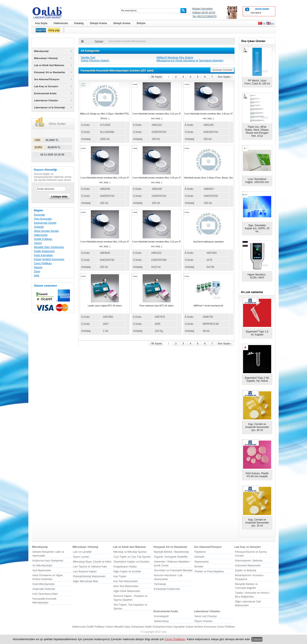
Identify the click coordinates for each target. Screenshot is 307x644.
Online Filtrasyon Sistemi (95, 61)
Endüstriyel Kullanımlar (167, 589)
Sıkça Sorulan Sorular (46, 231)
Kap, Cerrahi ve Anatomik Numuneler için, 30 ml (257, 427)
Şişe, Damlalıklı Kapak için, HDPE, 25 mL (257, 228)
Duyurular (39, 215)
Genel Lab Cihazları (206, 616)
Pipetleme (200, 552)
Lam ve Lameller (82, 552)
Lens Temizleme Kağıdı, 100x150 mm (257, 181)
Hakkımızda (41, 235)
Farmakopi (160, 584)
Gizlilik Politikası (43, 239)
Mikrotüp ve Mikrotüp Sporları (130, 552)
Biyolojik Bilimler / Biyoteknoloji (171, 552)
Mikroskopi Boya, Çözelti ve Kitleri (92, 562)
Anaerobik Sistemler (44, 589)
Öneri (37, 271)
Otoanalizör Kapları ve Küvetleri (131, 562)
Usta (164, 632)
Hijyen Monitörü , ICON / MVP (257, 276)
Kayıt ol (41, 30)
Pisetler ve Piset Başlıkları (209, 571)
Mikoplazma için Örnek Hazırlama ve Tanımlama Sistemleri (190, 61)
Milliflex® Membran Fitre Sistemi (175, 58)
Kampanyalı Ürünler (45, 223)
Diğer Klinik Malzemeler (127, 591)
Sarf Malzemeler (42, 570)
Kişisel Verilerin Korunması (49, 259)
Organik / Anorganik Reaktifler (171, 557)
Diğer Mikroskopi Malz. (86, 581)
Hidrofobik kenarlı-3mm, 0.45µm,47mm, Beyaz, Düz (209, 178)
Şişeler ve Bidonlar (246, 570)
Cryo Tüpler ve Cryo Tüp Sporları (132, 557)
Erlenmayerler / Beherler (249, 561)
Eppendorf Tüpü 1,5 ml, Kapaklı (257, 333)
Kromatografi (161, 616)
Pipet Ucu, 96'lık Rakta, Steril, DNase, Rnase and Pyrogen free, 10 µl (257, 131)
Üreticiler (39, 227)
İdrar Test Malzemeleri (126, 586)
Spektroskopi (161, 621)
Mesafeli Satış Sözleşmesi (49, 247)
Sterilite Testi (88, 58)
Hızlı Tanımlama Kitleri (45, 594)
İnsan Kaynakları (43, 255)
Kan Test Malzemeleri (126, 581)
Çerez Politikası (43, 263)
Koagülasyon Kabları (125, 567)
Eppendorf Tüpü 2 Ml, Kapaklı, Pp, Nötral (257, 379)
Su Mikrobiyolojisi (42, 566)
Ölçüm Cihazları (203, 621)
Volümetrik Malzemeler (248, 566)
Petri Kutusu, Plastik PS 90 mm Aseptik (257, 475)
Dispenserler (202, 562)
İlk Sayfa (156, 77)
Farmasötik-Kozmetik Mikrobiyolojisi (99, 41)
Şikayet (38, 267)
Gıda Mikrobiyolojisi (43, 584)
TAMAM (257, 639)
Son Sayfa (225, 77)
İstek (37, 276)
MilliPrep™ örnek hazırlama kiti (209, 306)
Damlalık (199, 557)
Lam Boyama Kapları (85, 571)
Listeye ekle (59, 197)
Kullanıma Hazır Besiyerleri (48, 561)
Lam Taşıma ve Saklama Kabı (90, 567)
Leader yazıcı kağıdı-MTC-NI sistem (105, 306)
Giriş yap (54, 30)
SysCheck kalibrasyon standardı (208, 242)
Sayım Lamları (81, 557)
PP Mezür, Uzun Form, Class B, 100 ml (257, 82)
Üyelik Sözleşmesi (44, 251)
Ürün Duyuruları (43, 219)
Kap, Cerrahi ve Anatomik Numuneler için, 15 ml (257, 523)
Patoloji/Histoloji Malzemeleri (89, 576)
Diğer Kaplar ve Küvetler (127, 571)
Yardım (38, 243)
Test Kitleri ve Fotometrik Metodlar (173, 570)
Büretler (199, 567)
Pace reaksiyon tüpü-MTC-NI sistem (157, 306)
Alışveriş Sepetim (262, 9)
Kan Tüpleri (120, 576)
